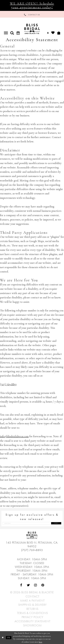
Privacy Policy (32, 617)
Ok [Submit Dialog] (9, 638)
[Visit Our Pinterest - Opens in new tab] (43, 585)
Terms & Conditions (32, 613)
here (41, 642)
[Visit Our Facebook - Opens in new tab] (21, 585)
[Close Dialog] (3, 638)
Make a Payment (32, 601)
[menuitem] (48, 33)
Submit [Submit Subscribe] (56, 523)
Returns (32, 609)
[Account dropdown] (48, 33)
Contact (32, 596)
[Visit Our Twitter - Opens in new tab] (28, 585)
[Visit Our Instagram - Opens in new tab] (36, 585)
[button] (12, 33)
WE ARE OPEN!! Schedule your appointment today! (32, 5)
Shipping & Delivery (32, 605)
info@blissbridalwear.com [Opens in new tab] (14, 436)
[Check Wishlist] (53, 33)
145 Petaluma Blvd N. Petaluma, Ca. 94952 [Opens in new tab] (32, 544)
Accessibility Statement (32, 621)
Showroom (32, 625)
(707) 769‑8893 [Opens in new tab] (8, 384)
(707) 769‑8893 (32, 550)
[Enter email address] (32, 523)
